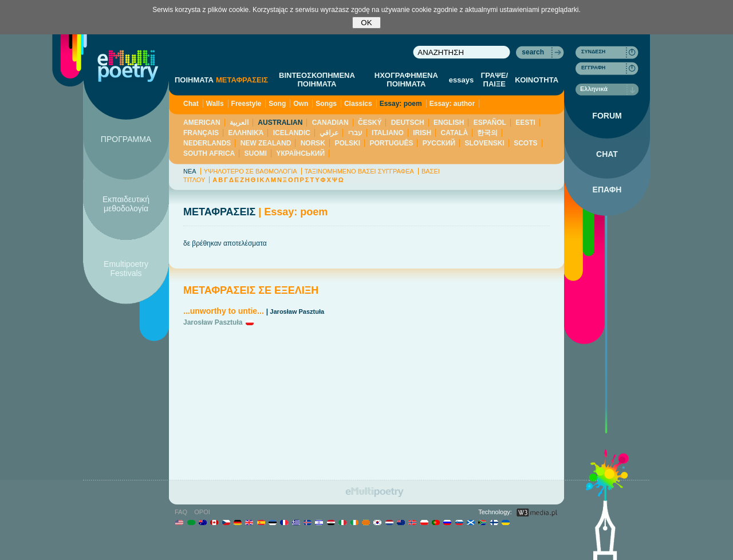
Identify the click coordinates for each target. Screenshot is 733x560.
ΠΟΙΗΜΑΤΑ (194, 80)
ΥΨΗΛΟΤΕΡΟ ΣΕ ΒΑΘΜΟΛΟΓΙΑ (251, 171)
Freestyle (247, 104)
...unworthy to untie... (224, 311)
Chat (191, 104)
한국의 (487, 133)
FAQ (181, 512)
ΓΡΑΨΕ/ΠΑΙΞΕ (494, 80)
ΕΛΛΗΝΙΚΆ (246, 133)
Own (301, 104)
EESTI (525, 123)
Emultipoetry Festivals (126, 269)
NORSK (313, 143)
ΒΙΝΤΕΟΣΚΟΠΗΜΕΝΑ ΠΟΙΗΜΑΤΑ (317, 80)
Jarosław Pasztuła (297, 311)
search (533, 52)
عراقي (329, 133)
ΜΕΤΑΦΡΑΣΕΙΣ (242, 80)
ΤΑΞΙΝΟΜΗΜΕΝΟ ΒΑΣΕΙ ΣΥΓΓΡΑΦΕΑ (359, 171)
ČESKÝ (370, 123)
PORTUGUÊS (391, 143)
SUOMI (256, 153)
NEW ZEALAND (266, 143)
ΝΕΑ (190, 171)
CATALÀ (455, 133)
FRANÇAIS (201, 133)
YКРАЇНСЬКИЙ (300, 153)
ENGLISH (449, 123)
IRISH (422, 133)
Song (277, 104)
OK (366, 23)
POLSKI (347, 143)
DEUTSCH (408, 123)
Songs (326, 104)
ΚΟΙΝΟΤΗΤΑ (537, 80)
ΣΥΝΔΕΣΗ (593, 52)
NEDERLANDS (207, 143)
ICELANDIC (292, 133)
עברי (355, 133)
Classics (358, 104)
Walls (215, 104)
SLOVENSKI (484, 143)
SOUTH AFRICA (209, 153)
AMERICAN (202, 123)
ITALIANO (388, 133)
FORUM (607, 116)
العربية (239, 123)
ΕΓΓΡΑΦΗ (593, 68)
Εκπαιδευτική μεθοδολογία (126, 204)
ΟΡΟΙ (202, 512)
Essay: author (452, 104)
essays (461, 80)
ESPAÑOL (490, 123)
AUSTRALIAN (280, 123)
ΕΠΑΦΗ (607, 190)
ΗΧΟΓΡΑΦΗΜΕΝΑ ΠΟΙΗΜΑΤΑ (406, 80)
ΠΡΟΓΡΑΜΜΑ (126, 139)
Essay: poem (401, 104)
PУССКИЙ (439, 143)
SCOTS (525, 143)
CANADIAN (330, 123)
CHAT (607, 154)
